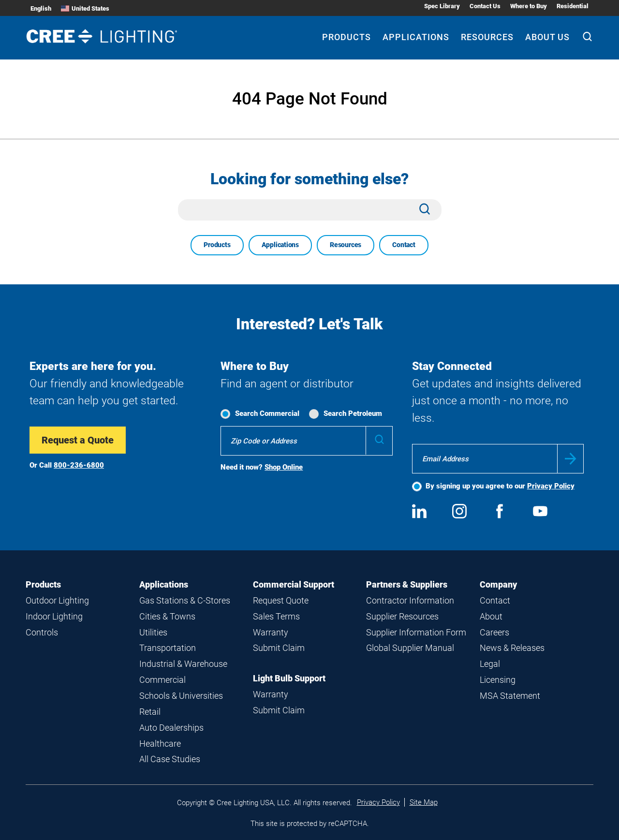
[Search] (587, 38)
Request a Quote (78, 440)
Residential (573, 6)
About (491, 616)
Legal (490, 664)
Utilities (153, 632)
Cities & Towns (167, 616)
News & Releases (512, 648)
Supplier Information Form (416, 632)
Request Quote (281, 600)
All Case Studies (170, 759)
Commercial (162, 680)
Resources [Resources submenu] (487, 37)
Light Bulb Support (289, 678)
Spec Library (442, 6)
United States (85, 8)
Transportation (168, 648)
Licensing (498, 680)
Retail (150, 712)
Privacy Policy (551, 486)
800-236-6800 (79, 465)
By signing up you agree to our (500, 486)
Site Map (424, 802)
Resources (346, 245)
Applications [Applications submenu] (416, 37)
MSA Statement (510, 696)
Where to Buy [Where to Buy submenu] (529, 6)
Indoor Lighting (54, 616)
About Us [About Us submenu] (547, 37)
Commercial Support (294, 584)
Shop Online (284, 467)
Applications (280, 245)
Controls (42, 632)
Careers (494, 632)
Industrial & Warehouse (183, 664)
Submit (570, 459)
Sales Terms (276, 616)
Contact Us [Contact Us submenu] (485, 6)
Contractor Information (410, 600)
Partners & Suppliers (407, 584)
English (41, 8)
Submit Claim (279, 648)
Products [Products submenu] (346, 37)
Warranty (271, 632)
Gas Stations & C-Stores (185, 600)
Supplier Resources (402, 616)
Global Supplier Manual (410, 648)
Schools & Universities (181, 696)
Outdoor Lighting (57, 600)
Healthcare (160, 744)
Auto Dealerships (171, 728)
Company (498, 584)
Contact (404, 245)
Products (217, 245)
